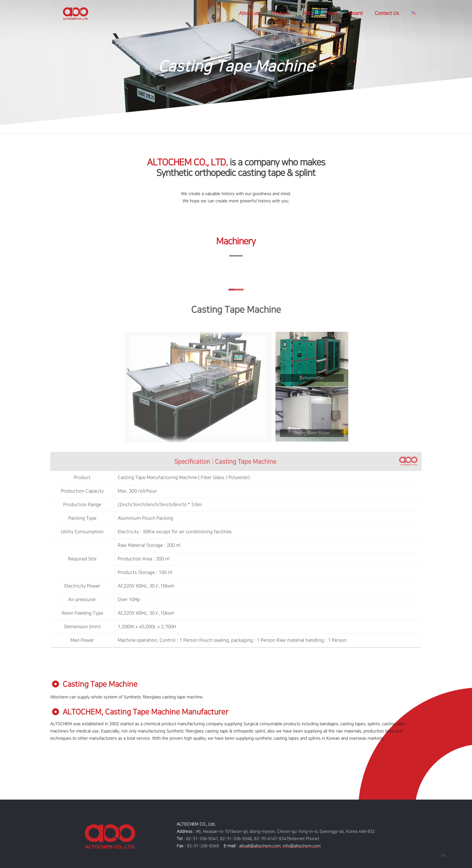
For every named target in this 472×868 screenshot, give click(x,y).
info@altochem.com (302, 846)
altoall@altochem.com (260, 846)
